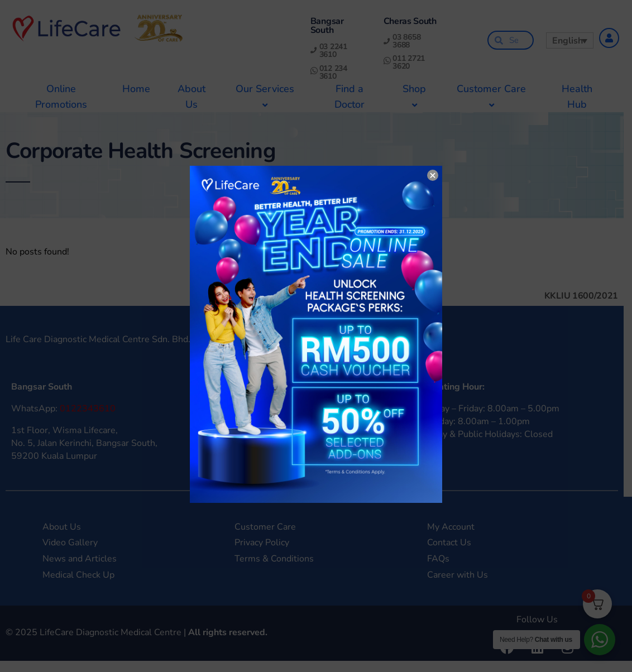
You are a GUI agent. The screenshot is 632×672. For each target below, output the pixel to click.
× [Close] (433, 175)
